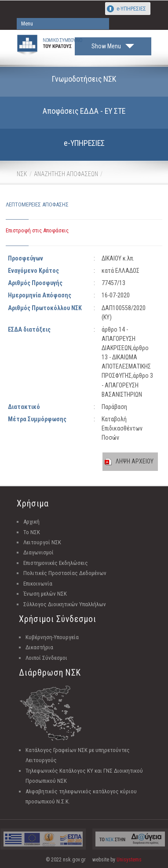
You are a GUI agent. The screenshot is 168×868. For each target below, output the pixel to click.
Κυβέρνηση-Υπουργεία (52, 637)
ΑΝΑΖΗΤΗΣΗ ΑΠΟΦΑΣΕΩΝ (66, 174)
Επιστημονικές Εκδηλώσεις (56, 563)
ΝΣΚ (22, 174)
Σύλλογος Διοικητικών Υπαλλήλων (65, 604)
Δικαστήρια (39, 647)
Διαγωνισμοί (38, 552)
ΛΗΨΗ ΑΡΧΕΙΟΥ (135, 461)
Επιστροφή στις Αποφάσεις (37, 230)
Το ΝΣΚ (32, 532)
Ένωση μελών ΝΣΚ (45, 594)
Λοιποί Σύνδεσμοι (46, 658)
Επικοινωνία (38, 584)
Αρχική (31, 522)
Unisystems (129, 860)
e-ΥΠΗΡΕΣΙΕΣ (131, 9)
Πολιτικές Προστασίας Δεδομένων (65, 573)
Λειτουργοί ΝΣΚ (42, 542)
